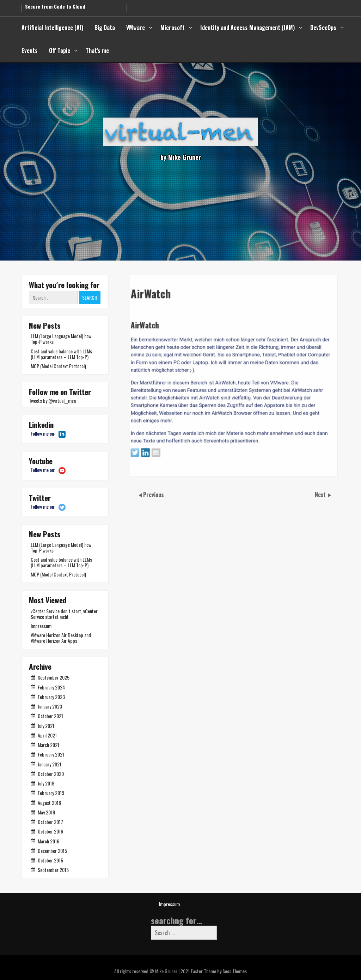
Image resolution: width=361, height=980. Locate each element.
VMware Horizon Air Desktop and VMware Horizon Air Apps (61, 638)
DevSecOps (323, 28)
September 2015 (53, 870)
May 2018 (46, 812)
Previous (154, 495)
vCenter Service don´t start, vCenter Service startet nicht (64, 614)
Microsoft (173, 28)
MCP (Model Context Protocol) (58, 366)
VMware (136, 28)
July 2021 (46, 726)
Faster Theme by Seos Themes (219, 971)
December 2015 (52, 851)
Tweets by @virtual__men (52, 401)
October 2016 (50, 831)
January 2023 (50, 706)
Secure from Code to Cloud (55, 5)
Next (321, 495)
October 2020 (51, 774)
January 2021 (50, 764)
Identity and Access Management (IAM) (247, 28)
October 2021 (50, 716)
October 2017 (50, 822)
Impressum (41, 626)
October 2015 (50, 860)
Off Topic (60, 50)
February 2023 (51, 697)
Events (30, 50)
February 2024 (51, 687)
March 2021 (48, 745)
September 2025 (54, 677)
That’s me (97, 50)
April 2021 (47, 735)
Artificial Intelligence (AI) (52, 28)
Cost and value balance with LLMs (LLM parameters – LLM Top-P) (61, 354)
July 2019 (46, 783)
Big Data (105, 28)
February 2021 (51, 754)
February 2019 (51, 793)
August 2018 (49, 803)
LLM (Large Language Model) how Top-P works (61, 339)
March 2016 (48, 841)
